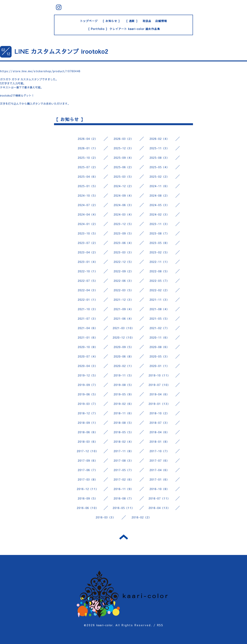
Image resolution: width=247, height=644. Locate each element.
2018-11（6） (124, 413)
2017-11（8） (124, 451)
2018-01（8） (159, 442)
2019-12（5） (88, 375)
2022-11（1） (159, 262)
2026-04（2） (88, 139)
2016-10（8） (159, 489)
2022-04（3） (88, 290)
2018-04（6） (159, 432)
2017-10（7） (159, 451)
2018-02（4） (124, 442)
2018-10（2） (159, 413)
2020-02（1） (124, 366)
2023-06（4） (124, 243)
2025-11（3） (159, 148)
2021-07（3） (88, 319)
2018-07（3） (159, 423)
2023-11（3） (159, 224)
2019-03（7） (88, 404)
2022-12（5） (124, 262)
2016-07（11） (159, 498)
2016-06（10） (88, 508)
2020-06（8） (124, 356)
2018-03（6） (88, 442)
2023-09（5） (124, 233)
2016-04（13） (159, 508)
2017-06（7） (88, 470)
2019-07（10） (159, 385)
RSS (160, 625)
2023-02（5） (159, 252)
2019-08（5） (124, 385)
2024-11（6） (159, 186)
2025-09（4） (124, 158)
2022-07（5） (88, 281)
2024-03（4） (124, 214)
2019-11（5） (124, 375)
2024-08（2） (159, 195)
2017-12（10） (88, 451)
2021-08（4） (159, 309)
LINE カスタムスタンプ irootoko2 (61, 51)
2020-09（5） (124, 347)
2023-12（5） (124, 224)
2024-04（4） (88, 214)
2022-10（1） (88, 271)
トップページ (89, 21)
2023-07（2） (88, 243)
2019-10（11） (159, 375)
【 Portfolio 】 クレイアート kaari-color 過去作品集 (124, 29)
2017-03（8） (88, 479)
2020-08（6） (159, 347)
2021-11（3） (159, 300)
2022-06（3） (124, 281)
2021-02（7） (159, 328)
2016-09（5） (88, 498)
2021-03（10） (123, 328)
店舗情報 (161, 21)
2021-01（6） (88, 337)
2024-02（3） (159, 214)
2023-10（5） (88, 233)
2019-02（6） (124, 404)
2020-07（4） (88, 356)
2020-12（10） (123, 337)
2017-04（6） (159, 470)
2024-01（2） (88, 224)
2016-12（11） (88, 489)
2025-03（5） (124, 177)
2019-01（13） (159, 404)
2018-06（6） (88, 432)
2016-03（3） (106, 517)
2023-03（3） (124, 252)
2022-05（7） (159, 281)
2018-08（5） (124, 423)
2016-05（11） (123, 508)
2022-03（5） (124, 290)
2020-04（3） (88, 366)
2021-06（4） (124, 319)
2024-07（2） (88, 205)
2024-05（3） (159, 205)
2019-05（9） (124, 394)
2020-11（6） (159, 337)
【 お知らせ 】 (111, 21)
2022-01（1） (88, 300)
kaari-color (105, 625)
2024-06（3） (124, 205)
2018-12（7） (88, 413)
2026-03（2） (124, 139)
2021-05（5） (159, 319)
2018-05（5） (124, 432)
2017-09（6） (88, 460)
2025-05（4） (159, 167)
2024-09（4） (124, 195)
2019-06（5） (88, 394)
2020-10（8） (88, 347)
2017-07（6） (159, 460)
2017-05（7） (124, 470)
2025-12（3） (124, 148)
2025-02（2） (159, 177)
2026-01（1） (88, 148)
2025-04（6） (88, 177)
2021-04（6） (88, 328)
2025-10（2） (88, 158)
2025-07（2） (88, 167)
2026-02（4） (159, 139)
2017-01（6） (159, 479)
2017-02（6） (124, 479)
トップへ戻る (124, 537)
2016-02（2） (142, 517)
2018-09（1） (88, 423)
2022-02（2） (159, 290)
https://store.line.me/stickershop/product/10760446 (40, 71)
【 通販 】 (132, 21)
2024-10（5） (88, 195)
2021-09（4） (124, 309)
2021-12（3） (124, 300)
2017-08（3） (124, 460)
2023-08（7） (159, 233)
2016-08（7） (124, 498)
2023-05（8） (159, 243)
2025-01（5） (88, 186)
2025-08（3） (159, 158)
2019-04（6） (159, 394)
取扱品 (147, 21)
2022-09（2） (124, 271)
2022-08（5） (159, 271)
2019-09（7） (88, 385)
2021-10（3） (88, 309)
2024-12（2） (124, 186)
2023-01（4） (88, 262)
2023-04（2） (88, 252)
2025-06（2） (124, 167)
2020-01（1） (159, 366)
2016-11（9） (124, 489)
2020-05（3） (159, 356)
